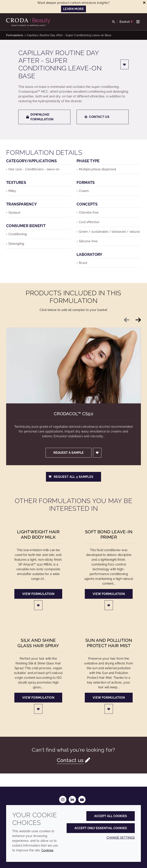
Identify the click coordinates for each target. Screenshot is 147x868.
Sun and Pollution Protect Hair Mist (109, 643)
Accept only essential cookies (101, 828)
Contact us (97, 117)
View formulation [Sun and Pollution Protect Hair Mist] (109, 698)
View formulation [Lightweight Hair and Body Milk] (38, 594)
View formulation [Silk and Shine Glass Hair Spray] (38, 698)
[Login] (125, 64)
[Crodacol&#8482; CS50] (73, 365)
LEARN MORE (73, 9)
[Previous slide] (127, 320)
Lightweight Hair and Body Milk (38, 534)
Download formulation (40, 117)
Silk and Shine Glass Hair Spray (38, 643)
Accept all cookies (111, 816)
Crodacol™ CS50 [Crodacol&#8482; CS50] (73, 414)
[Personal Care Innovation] (29, 21)
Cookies (47, 850)
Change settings (121, 838)
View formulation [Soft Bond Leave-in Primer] (109, 594)
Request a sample (69, 453)
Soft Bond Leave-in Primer (109, 534)
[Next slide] (138, 320)
